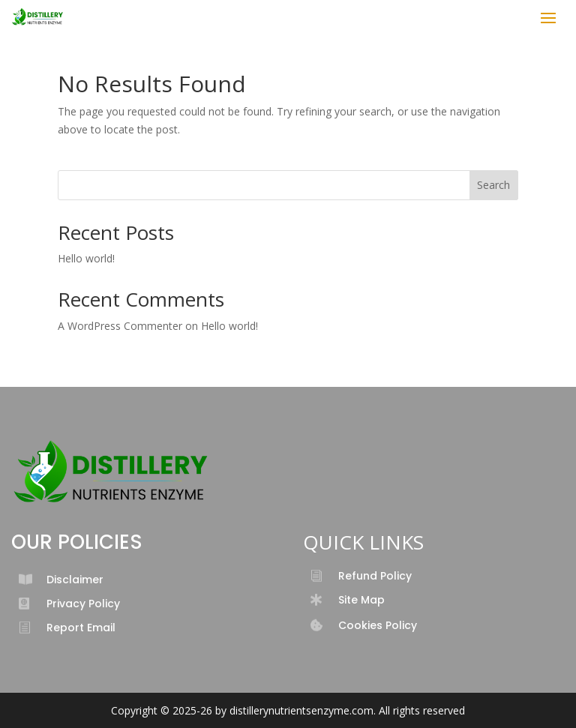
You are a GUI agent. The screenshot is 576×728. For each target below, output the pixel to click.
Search (493, 185)
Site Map (361, 600)
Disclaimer (75, 580)
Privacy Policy (83, 604)
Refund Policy (375, 576)
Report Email (81, 628)
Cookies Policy (378, 625)
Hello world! (86, 258)
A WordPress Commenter (120, 326)
